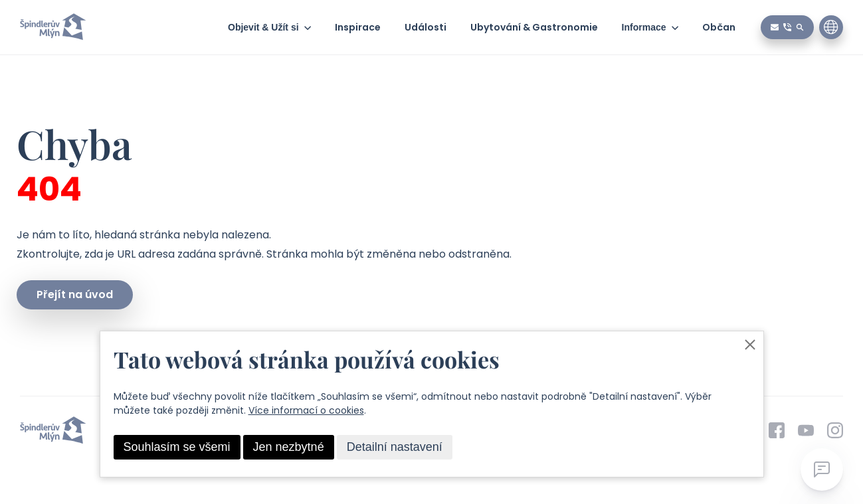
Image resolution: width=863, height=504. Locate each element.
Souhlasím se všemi (177, 447)
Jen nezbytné (289, 447)
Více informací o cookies (306, 410)
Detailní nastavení (395, 447)
